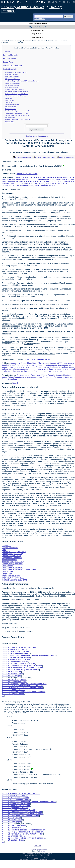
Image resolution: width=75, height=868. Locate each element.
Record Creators (37, 37)
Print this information (65, 157)
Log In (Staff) (38, 846)
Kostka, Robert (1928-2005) (41, 181)
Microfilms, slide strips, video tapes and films (18, 111)
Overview (6, 51)
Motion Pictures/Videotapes (13, 377)
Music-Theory (52, 367)
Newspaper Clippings (33, 377)
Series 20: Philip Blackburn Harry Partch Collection (23, 686)
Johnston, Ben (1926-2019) (18, 181)
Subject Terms (8, 62)
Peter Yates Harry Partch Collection (15, 96)
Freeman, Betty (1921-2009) (19, 179)
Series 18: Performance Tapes (14, 682)
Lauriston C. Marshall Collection (14, 90)
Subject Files (9, 98)
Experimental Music (39, 375)
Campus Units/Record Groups (37, 24)
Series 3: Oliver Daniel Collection (15, 651)
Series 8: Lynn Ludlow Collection (15, 661)
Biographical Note (9, 58)
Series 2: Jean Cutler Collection (15, 649)
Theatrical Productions (11, 576)
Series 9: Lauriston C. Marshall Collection (19, 663)
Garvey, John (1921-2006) (12, 554)
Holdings (19, 41)
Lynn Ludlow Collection (12, 87)
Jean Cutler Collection (11, 75)
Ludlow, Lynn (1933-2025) (64, 181)
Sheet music (69, 377)
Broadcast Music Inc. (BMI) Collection (16, 72)
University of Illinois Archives (23, 7)
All (3, 696)
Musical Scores (9, 100)
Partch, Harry (61, 369)
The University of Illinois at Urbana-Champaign (42, 859)
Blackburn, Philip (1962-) (26, 177)
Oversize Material (10, 117)
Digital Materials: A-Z (37, 30)
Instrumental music (66, 365)
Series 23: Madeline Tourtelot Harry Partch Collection (23, 692)
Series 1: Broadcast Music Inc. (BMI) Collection (21, 647)
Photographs (9, 102)
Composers (15, 363)
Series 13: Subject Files (12, 672)
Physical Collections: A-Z (37, 27)
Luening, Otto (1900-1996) (35, 367)
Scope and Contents (10, 55)
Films (40, 363)
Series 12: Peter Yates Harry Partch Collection (21, 670)
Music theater (49, 369)
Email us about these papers (37, 136)
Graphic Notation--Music (27, 365)
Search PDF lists (40, 19)
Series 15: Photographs (12, 676)
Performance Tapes (11, 109)
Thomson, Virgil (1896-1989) (24, 371)
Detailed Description (10, 69)
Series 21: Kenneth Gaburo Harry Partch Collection (23, 688)
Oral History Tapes (10, 107)
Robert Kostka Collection (12, 85)
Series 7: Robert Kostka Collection (16, 659)
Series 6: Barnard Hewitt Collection (16, 657)
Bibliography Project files (12, 105)
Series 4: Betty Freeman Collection (16, 653)
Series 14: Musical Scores (13, 674)
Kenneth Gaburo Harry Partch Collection (17, 115)
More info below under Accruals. (38, 359)
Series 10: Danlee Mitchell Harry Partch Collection (22, 666)
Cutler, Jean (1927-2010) (46, 177)
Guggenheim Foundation (47, 365)
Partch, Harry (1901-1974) (27, 174)
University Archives (7, 41)
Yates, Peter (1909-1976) (45, 185)
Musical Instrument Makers (13, 568)
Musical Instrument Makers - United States (26, 369)
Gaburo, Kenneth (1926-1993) (43, 179)
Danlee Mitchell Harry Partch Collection (16, 92)
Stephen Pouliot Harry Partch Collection (17, 94)
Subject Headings (37, 34)
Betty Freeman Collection (12, 79)
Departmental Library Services (48, 41)
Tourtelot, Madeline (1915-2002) (21, 185)
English (15, 383)
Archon (36, 858)
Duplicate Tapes (10, 122)
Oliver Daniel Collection (12, 77)
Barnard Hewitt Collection (12, 83)
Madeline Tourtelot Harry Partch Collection (17, 120)
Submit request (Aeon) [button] (22, 157)
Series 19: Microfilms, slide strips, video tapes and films (24, 684)
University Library (30, 41)
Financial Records (55, 375)
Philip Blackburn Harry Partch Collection (17, 113)
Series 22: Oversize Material (14, 690)
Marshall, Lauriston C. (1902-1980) (16, 183)
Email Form (42, 851)
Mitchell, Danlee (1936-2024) (42, 183)
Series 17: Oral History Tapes (14, 680)
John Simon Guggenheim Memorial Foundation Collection (22, 81)
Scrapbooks (59, 377)
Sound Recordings (9, 379)
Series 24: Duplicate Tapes (13, 694)
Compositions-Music (29, 363)
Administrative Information (12, 66)
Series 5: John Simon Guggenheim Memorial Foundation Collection (29, 655)
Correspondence (23, 375)
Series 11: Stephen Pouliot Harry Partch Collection (22, 668)
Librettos (67, 375)
